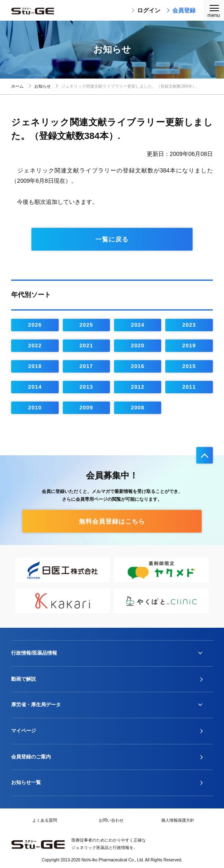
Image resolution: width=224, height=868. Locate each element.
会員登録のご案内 (31, 757)
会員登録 (181, 10)
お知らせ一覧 (26, 782)
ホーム (17, 86)
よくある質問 (45, 820)
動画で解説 (24, 679)
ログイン (146, 10)
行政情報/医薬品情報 (34, 653)
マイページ (24, 731)
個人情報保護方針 (178, 820)
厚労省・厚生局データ (36, 705)
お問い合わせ (111, 820)
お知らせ (43, 86)
